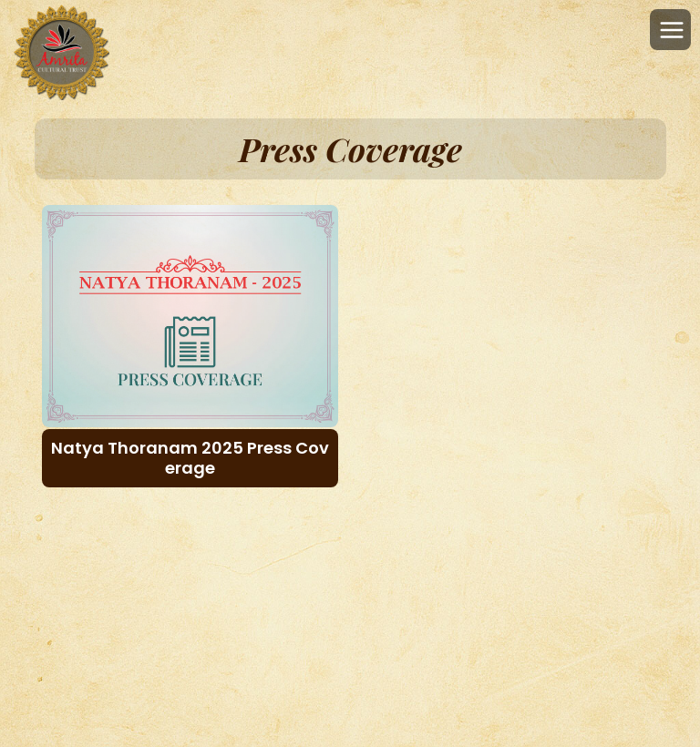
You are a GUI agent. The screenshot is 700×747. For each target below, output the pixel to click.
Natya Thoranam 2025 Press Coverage (190, 458)
